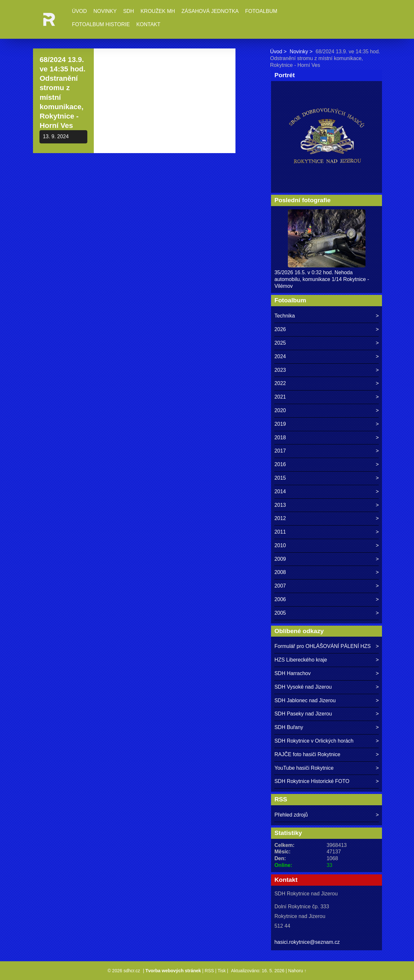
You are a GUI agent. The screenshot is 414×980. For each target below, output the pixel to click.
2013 (280, 505)
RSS (209, 971)
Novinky (105, 11)
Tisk (222, 971)
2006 (280, 599)
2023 (280, 370)
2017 (280, 451)
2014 (280, 491)
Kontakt (148, 24)
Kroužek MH (158, 11)
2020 (280, 410)
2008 (280, 572)
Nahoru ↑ (297, 971)
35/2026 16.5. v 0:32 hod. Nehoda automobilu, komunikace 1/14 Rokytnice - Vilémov (322, 279)
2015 (280, 478)
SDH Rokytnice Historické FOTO (312, 781)
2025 (280, 343)
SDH (129, 11)
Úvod (79, 11)
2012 (280, 518)
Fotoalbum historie (101, 24)
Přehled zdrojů (291, 815)
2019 (280, 424)
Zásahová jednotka (210, 11)
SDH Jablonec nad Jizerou (305, 700)
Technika (284, 316)
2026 (280, 329)
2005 (280, 613)
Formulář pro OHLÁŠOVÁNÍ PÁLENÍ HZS (322, 646)
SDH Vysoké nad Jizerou (303, 687)
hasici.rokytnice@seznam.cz (307, 942)
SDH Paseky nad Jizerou (303, 714)
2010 (280, 545)
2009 (280, 559)
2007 (280, 586)
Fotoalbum (261, 11)
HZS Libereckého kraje (301, 660)
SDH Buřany (289, 727)
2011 (280, 532)
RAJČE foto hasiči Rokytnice (307, 754)
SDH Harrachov (292, 673)
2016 (280, 464)
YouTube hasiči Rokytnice (304, 768)
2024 (280, 356)
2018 (280, 438)
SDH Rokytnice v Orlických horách (314, 741)
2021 (280, 397)
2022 (280, 383)
